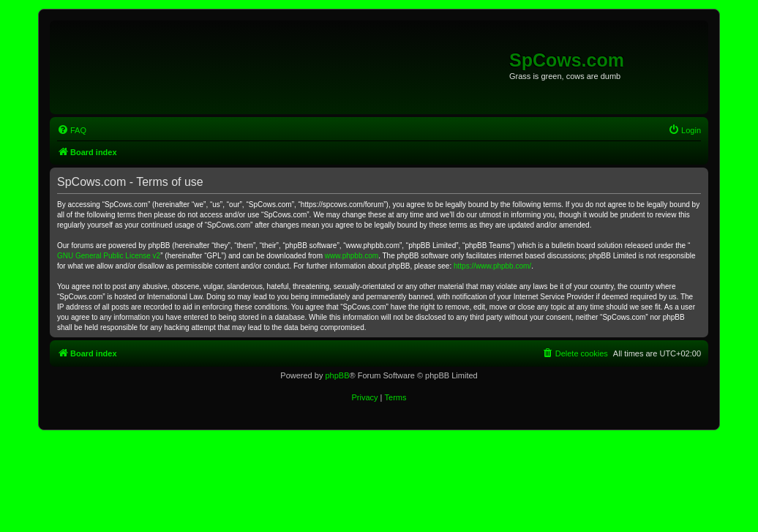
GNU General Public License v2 (109, 256)
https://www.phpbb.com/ (492, 266)
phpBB (337, 375)
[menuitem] (72, 130)
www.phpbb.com (352, 256)
